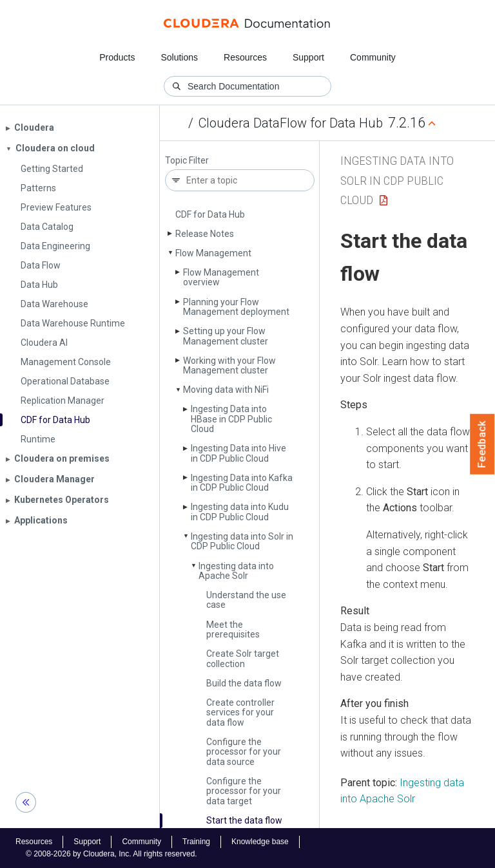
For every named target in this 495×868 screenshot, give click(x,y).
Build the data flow (244, 683)
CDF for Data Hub (210, 214)
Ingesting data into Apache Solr (236, 571)
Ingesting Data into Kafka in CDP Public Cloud (242, 483)
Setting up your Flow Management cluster (226, 336)
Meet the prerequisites (233, 629)
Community (373, 57)
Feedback (482, 444)
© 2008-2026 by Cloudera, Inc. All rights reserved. (112, 854)
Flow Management (213, 253)
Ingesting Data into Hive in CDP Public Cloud (238, 453)
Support (308, 57)
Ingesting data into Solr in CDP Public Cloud (242, 541)
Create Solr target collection (243, 658)
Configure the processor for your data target (244, 791)
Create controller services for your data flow (240, 712)
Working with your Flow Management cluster (229, 365)
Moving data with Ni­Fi (226, 390)
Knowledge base (260, 842)
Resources (245, 57)
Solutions (179, 57)
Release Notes (205, 234)
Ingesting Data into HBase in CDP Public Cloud (231, 419)
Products (117, 57)
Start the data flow (244, 820)
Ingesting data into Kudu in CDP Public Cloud (240, 512)
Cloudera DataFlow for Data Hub (291, 123)
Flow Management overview (221, 277)
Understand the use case (246, 600)
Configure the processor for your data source (244, 752)
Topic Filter (187, 161)
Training (196, 842)
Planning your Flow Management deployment (236, 307)
